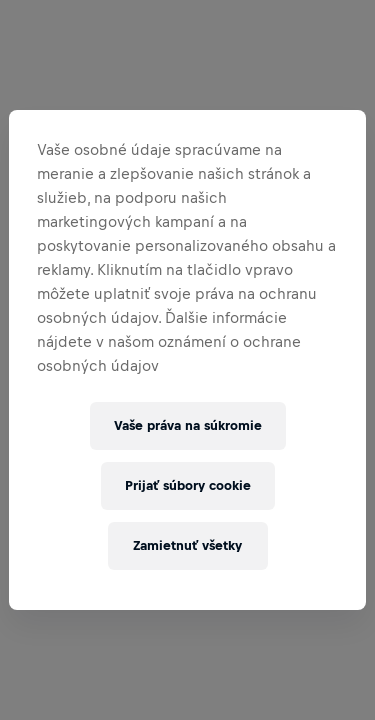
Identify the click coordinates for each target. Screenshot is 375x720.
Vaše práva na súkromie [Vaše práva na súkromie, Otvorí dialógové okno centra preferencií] (188, 425)
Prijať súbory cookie (188, 485)
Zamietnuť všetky (187, 545)
